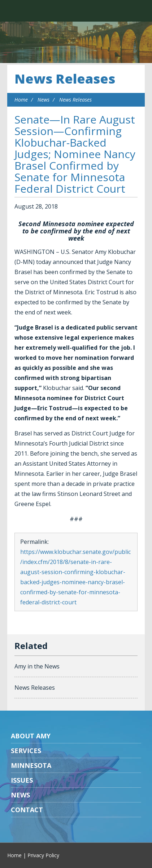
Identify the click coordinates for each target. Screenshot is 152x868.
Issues (22, 780)
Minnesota (31, 765)
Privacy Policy (43, 855)
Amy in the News (37, 666)
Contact (27, 810)
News (44, 100)
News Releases (65, 79)
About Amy (31, 736)
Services (26, 751)
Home (21, 100)
